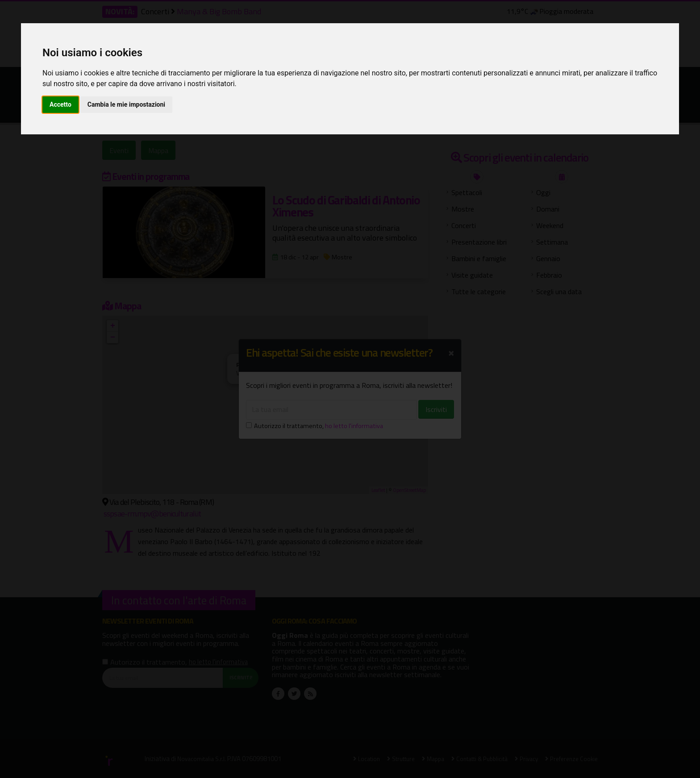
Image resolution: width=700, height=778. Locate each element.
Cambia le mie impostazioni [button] (126, 104)
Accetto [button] (60, 104)
